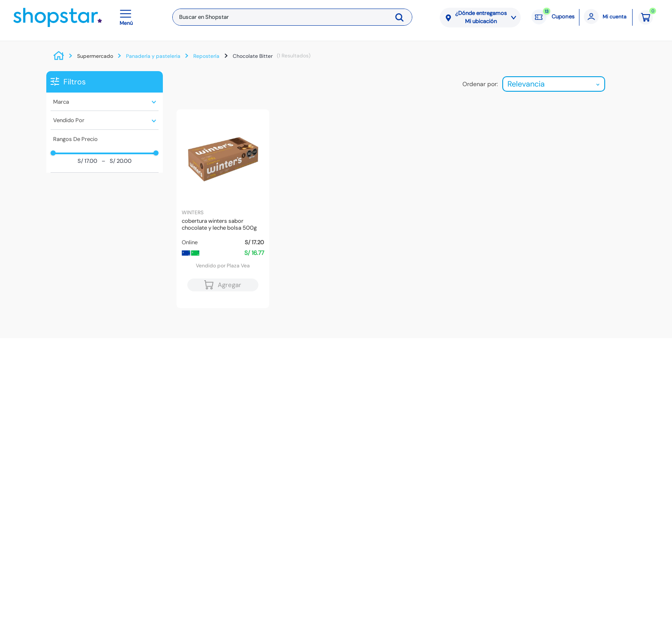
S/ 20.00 (117, 161)
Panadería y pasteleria (153, 56)
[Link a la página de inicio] (61, 56)
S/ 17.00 (87, 161)
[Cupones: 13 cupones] (553, 17)
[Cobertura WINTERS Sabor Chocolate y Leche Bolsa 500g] (223, 209)
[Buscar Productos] (402, 17)
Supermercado (95, 56)
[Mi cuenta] (606, 17)
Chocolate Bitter (253, 56)
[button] (128, 17)
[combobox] (292, 17)
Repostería (206, 56)
